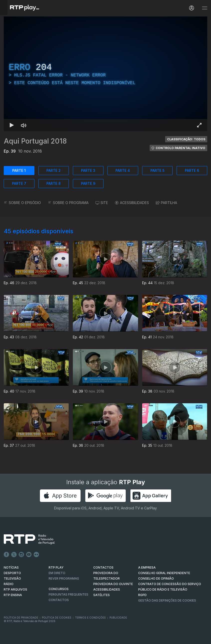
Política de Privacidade (21, 618)
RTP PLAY (56, 567)
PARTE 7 (19, 183)
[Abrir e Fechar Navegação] (205, 8)
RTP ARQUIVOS (15, 589)
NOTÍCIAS (11, 567)
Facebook (6, 555)
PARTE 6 (192, 170)
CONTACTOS (103, 567)
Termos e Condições (90, 618)
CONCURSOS (59, 589)
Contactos (59, 600)
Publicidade (118, 618)
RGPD (142, 595)
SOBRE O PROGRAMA (68, 203)
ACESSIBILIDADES (132, 203)
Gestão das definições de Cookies (167, 600)
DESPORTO (12, 573)
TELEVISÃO (12, 578)
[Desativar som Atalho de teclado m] (24, 125)
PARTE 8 (53, 183)
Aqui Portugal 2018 (35, 141)
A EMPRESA (147, 567)
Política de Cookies (57, 618)
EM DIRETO (57, 573)
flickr (36, 555)
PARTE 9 (88, 183)
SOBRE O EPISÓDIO (22, 203)
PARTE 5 (157, 170)
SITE (102, 203)
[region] (105, 74)
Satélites (102, 595)
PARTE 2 (53, 170)
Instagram (21, 555)
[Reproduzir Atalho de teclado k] (12, 125)
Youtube (29, 555)
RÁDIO (9, 584)
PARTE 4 (123, 170)
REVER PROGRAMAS (64, 578)
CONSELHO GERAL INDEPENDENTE (164, 573)
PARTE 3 (88, 170)
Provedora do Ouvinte (113, 584)
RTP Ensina (13, 595)
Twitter (14, 555)
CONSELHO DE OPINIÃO (156, 578)
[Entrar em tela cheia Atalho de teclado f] (199, 125)
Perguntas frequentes (68, 594)
